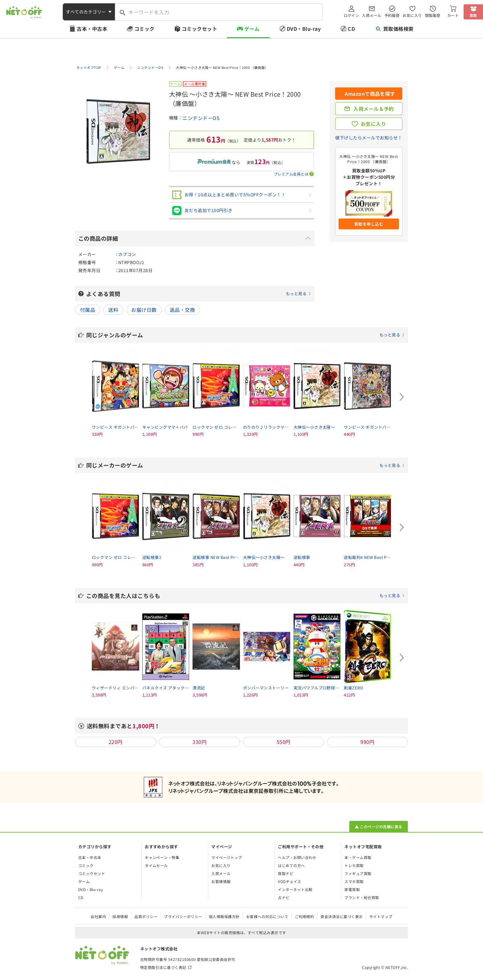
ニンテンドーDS (201, 118)
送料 (113, 310)
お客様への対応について (267, 916)
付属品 (88, 310)
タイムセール (156, 865)
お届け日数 (144, 310)
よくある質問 (199, 294)
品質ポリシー (146, 916)
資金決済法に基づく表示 (341, 916)
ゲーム (252, 29)
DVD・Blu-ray (304, 29)
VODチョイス (289, 881)
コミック (144, 29)
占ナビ (284, 897)
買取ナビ (286, 873)
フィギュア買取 (358, 873)
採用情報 (120, 916)
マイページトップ (227, 857)
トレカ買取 (354, 865)
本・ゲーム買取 (358, 857)
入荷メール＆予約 (374, 109)
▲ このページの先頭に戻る (378, 827)
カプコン (127, 254)
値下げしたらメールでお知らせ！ (369, 138)
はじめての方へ (291, 865)
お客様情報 (221, 881)
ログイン (351, 15)
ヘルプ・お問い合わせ (297, 857)
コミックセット (199, 29)
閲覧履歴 (433, 15)
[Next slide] (402, 397)
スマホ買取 (354, 881)
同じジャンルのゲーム (246, 335)
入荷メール (371, 15)
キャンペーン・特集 (162, 857)
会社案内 (98, 916)
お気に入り (412, 15)
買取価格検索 (395, 29)
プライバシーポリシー (183, 916)
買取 (473, 15)
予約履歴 (392, 15)
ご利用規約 (304, 916)
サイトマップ (381, 916)
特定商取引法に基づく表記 (163, 967)
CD (351, 29)
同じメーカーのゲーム (246, 465)
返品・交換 (182, 310)
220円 (116, 742)
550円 (284, 742)
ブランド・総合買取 (362, 897)
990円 (367, 742)
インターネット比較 (295, 889)
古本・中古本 (92, 29)
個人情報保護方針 (224, 916)
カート (453, 15)
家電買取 (352, 889)
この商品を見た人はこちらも (246, 596)
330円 (199, 742)
